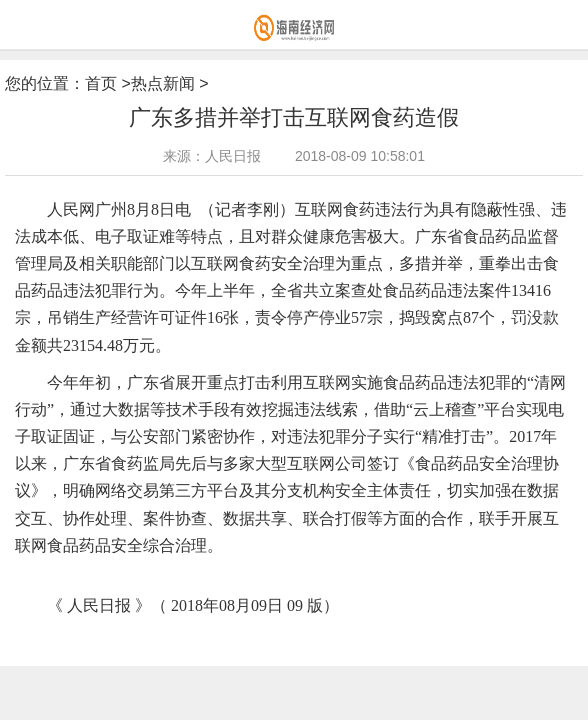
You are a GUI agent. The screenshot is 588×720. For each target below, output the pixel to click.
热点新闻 (163, 83)
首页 (101, 83)
